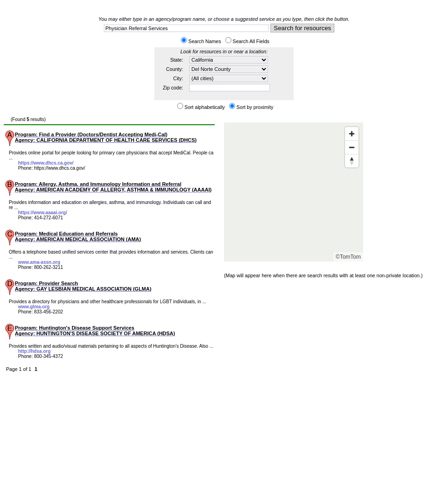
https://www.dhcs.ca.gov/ (46, 163)
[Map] (294, 192)
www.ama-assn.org (39, 262)
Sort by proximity (255, 107)
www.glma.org (34, 307)
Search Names (205, 41)
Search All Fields (251, 41)
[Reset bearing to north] (352, 161)
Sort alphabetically (205, 107)
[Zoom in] (352, 134)
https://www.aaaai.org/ (43, 213)
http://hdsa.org (34, 351)
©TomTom (348, 257)
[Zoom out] (352, 147)
